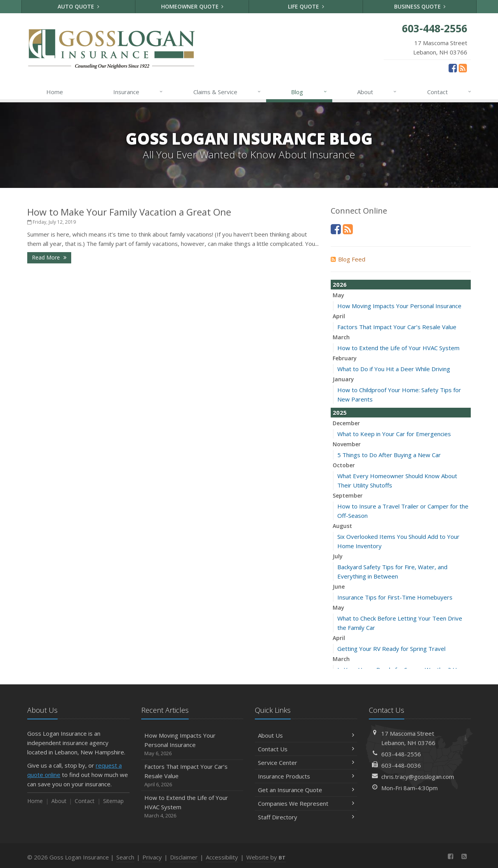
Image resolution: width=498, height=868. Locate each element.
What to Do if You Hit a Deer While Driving (394, 369)
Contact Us (306, 749)
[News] (463, 68)
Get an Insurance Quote (306, 790)
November (347, 444)
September (348, 495)
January (343, 379)
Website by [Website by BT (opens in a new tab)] (266, 857)
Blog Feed (348, 259)
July (338, 556)
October (344, 465)
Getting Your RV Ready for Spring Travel (391, 649)
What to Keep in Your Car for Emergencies (394, 434)
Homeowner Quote (192, 6)
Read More (49, 257)
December (346, 423)
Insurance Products (306, 776)
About (377, 92)
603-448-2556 (401, 754)
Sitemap (113, 801)
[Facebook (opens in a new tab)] (453, 68)
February (345, 358)
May (338, 295)
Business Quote (420, 6)
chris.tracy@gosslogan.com (418, 777)
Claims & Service (227, 92)
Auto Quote (78, 6)
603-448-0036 (401, 765)
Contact (450, 92)
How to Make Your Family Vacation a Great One (129, 212)
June (339, 587)
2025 (340, 412)
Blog (309, 92)
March (341, 337)
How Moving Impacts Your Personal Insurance (399, 306)
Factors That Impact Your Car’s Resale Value (397, 327)
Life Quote (306, 6)
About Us (306, 735)
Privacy (152, 857)
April (339, 316)
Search (125, 857)
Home (55, 92)
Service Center (306, 763)
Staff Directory (306, 817)
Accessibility (222, 857)
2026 (340, 284)
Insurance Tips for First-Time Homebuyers (395, 597)
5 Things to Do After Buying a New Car (389, 455)
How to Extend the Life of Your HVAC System (398, 348)
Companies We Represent (306, 803)
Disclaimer (184, 857)
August (342, 526)
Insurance (138, 92)
